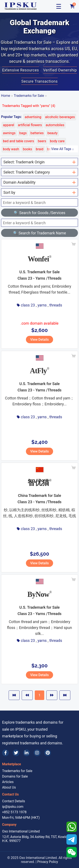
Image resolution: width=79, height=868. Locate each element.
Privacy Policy (48, 862)
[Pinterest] (48, 753)
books (27, 149)
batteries (37, 133)
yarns (42, 305)
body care (57, 141)
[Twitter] (16, 753)
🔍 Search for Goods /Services (39, 213)
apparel (9, 125)
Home (6, 96)
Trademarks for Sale (29, 96)
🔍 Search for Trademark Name (40, 233)
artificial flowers (30, 125)
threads (56, 305)
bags (23, 133)
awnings (9, 133)
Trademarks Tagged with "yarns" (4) (29, 106)
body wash (11, 149)
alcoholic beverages (60, 117)
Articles (8, 782)
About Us (9, 787)
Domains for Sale (15, 776)
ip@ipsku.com (13, 807)
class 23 (28, 305)
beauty (52, 133)
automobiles (55, 125)
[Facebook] (5, 753)
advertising (33, 117)
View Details (39, 340)
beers (42, 141)
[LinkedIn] (27, 753)
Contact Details (14, 801)
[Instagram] (37, 753)
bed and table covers (18, 141)
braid (40, 149)
